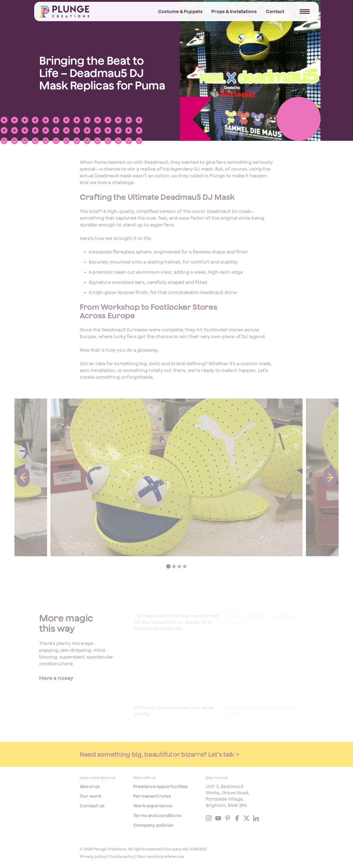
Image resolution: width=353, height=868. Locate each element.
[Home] (64, 11)
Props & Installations (234, 11)
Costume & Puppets (180, 11)
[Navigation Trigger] (305, 11)
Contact (275, 11)
